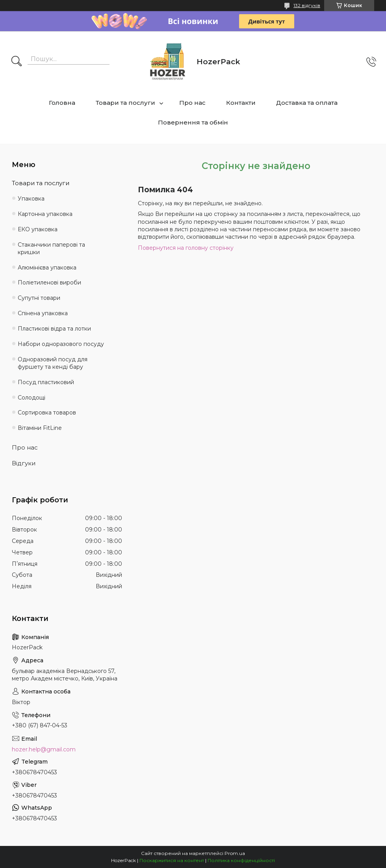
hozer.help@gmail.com (44, 749)
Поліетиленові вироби (49, 283)
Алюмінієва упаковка (47, 268)
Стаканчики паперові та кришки (51, 248)
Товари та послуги (125, 103)
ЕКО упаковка (38, 229)
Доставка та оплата (307, 103)
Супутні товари (39, 298)
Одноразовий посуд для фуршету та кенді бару (53, 363)
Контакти (241, 103)
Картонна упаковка (45, 214)
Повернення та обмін (193, 122)
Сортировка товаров (47, 413)
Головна (62, 103)
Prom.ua (235, 853)
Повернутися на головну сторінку (186, 248)
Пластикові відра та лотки (54, 329)
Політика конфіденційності (241, 860)
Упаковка (31, 199)
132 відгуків (307, 5)
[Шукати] (17, 62)
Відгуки (24, 463)
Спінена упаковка (43, 313)
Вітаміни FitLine (40, 428)
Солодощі (32, 398)
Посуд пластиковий (46, 382)
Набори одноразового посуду (61, 344)
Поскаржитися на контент (172, 860)
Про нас (192, 103)
